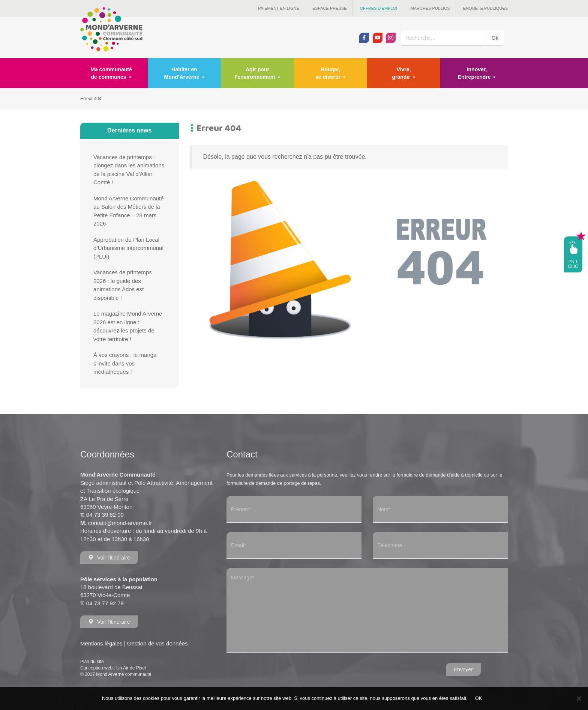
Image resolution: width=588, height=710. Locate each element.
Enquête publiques (485, 8)
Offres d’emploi (379, 8)
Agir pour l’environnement (257, 73)
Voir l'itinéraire (109, 558)
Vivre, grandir (403, 73)
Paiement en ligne (279, 8)
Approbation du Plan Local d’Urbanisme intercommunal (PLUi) (128, 248)
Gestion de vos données (157, 643)
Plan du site (92, 662)
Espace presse (330, 8)
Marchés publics (430, 8)
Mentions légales (101, 643)
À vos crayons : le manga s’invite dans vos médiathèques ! (125, 363)
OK (479, 698)
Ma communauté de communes (111, 73)
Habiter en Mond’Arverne (184, 73)
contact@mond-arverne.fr (120, 523)
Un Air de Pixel (131, 668)
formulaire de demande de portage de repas (273, 483)
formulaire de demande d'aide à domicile (440, 475)
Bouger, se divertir (331, 73)
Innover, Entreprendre (477, 73)
